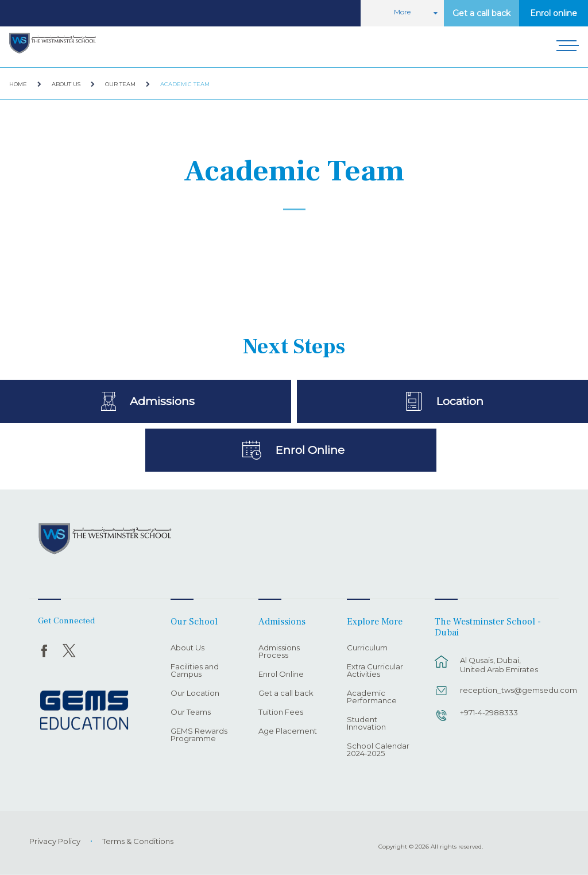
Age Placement (288, 731)
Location (460, 401)
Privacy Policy (55, 841)
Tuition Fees (281, 712)
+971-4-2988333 (489, 712)
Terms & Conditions (138, 841)
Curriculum (367, 648)
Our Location (195, 693)
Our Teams (191, 712)
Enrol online (554, 13)
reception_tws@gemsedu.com (503, 690)
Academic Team (185, 84)
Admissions (162, 401)
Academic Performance (372, 697)
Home (18, 84)
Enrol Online (310, 450)
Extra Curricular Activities (375, 671)
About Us (66, 84)
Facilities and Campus (195, 671)
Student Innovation (366, 724)
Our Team (120, 84)
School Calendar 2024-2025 (378, 750)
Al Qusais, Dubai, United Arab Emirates (499, 665)
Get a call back (481, 13)
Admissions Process (279, 652)
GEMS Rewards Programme (199, 735)
